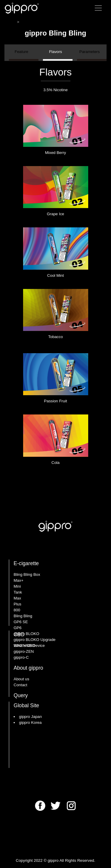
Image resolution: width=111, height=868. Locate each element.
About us (21, 679)
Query (21, 695)
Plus (17, 604)
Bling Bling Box (27, 574)
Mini (17, 586)
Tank (18, 592)
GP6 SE (21, 622)
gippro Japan (30, 717)
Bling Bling (23, 616)
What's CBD (24, 646)
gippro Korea (30, 722)
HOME (10, 22)
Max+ (18, 580)
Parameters (90, 55)
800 (17, 610)
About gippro (28, 668)
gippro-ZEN (24, 651)
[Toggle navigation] (98, 8)
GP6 (18, 628)
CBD (19, 634)
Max (17, 598)
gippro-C (21, 657)
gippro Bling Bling (62, 22)
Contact (20, 685)
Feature (21, 55)
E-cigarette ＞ (34, 22)
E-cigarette (26, 563)
